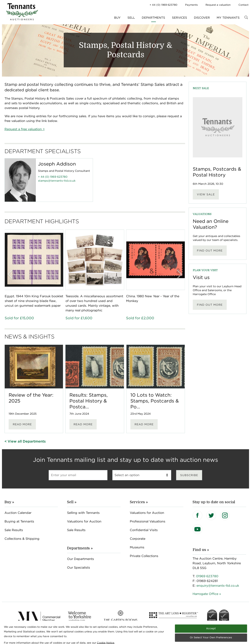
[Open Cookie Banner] (11, 640)
